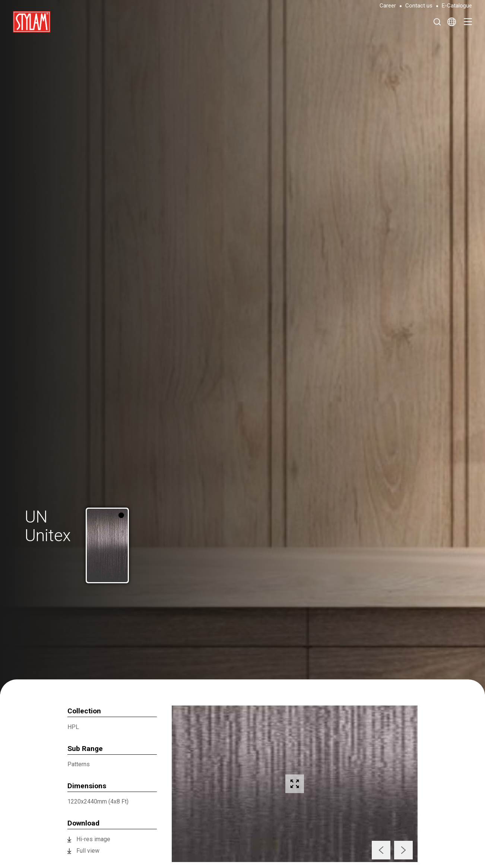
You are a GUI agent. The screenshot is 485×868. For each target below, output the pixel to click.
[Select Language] (452, 22)
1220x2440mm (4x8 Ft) (98, 801)
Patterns (79, 764)
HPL (73, 727)
